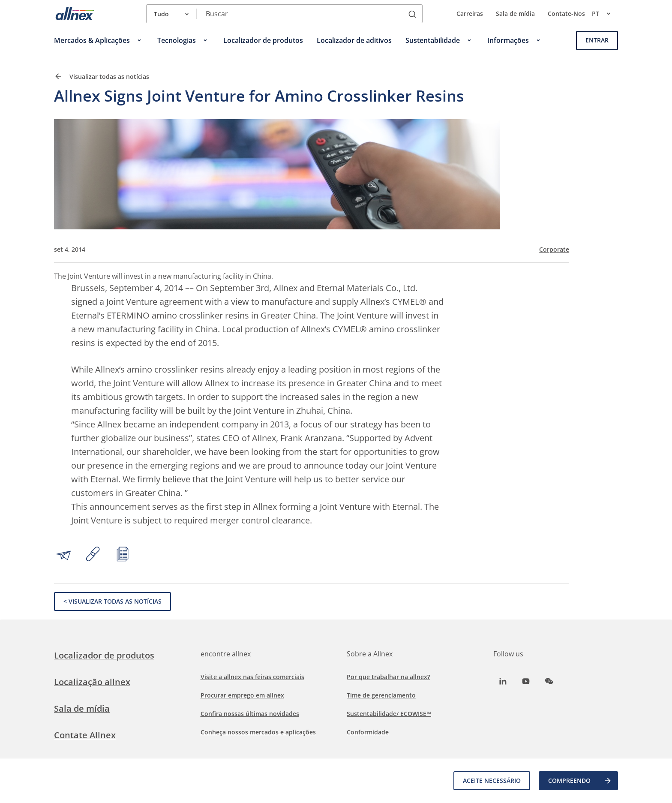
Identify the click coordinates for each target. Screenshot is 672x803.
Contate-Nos (566, 14)
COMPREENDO (580, 781)
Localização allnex (92, 682)
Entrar (597, 40)
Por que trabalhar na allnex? (388, 677)
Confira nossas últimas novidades (250, 714)
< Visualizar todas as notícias (112, 601)
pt (605, 14)
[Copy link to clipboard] (93, 555)
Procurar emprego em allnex (242, 695)
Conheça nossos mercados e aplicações (258, 732)
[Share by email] (63, 555)
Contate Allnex (85, 735)
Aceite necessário (492, 780)
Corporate (554, 250)
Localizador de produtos (104, 655)
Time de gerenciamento (381, 695)
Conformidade (368, 732)
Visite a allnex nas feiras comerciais (252, 677)
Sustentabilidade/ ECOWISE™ (389, 714)
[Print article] (123, 555)
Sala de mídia (515, 14)
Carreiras (470, 14)
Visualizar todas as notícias (102, 76)
